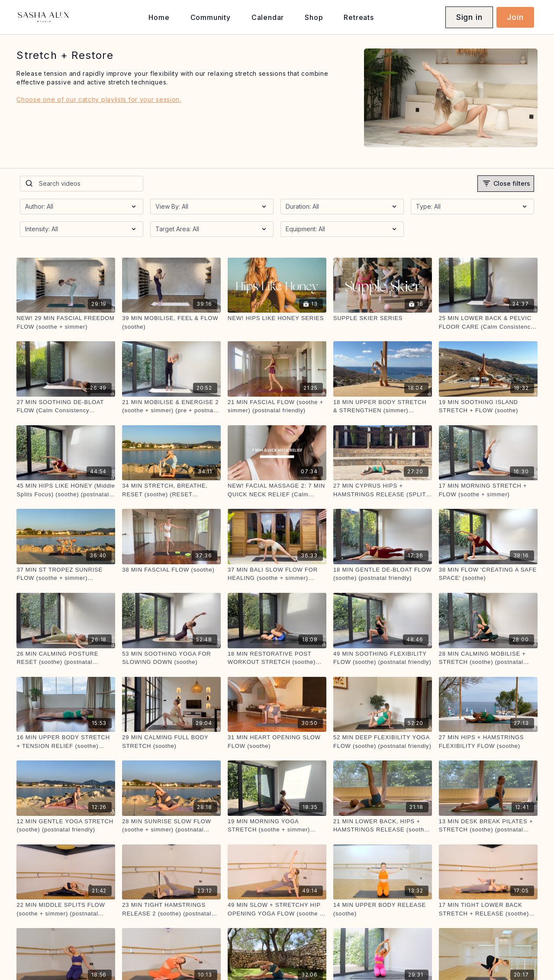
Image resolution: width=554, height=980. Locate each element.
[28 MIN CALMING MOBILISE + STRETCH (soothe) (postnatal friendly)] (488, 658)
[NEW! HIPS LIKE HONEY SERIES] (277, 318)
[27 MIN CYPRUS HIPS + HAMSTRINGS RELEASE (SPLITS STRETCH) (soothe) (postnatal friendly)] (383, 490)
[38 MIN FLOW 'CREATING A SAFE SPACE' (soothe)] (488, 574)
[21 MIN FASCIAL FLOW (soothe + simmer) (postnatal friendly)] (277, 406)
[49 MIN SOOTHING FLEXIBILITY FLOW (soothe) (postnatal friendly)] (383, 658)
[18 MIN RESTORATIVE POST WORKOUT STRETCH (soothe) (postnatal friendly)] (277, 658)
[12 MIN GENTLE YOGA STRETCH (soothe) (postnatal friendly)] (66, 826)
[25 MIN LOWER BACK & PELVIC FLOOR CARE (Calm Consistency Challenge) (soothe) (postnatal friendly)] (488, 322)
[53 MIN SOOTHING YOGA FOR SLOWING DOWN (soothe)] (171, 658)
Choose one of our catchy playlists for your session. (99, 99)
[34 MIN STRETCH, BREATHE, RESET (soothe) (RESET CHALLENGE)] (171, 490)
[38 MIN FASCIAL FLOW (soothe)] (171, 570)
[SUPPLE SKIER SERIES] (383, 318)
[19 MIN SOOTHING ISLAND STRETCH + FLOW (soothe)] (488, 406)
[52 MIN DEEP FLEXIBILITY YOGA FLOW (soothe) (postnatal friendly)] (383, 742)
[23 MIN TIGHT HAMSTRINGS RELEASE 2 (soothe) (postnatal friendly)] (171, 909)
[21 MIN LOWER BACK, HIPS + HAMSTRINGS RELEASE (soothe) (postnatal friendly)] (383, 826)
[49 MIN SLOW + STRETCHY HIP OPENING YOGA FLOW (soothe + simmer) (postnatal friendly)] (277, 909)
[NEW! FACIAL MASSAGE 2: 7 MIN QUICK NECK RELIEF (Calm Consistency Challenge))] (277, 490)
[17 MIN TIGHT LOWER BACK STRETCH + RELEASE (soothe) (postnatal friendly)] (488, 909)
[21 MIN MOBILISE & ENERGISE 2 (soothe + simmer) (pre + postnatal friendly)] (171, 406)
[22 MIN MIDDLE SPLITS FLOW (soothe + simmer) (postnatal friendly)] (66, 909)
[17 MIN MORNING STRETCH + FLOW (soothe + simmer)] (488, 490)
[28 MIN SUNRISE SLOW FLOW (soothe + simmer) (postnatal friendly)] (171, 826)
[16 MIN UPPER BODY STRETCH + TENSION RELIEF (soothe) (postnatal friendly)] (66, 742)
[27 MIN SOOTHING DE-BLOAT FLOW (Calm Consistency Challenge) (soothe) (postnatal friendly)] (66, 406)
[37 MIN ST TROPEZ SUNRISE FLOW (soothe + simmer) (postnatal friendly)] (66, 574)
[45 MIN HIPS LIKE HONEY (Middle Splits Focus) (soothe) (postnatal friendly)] (66, 490)
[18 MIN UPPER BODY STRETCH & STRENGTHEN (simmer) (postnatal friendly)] (383, 406)
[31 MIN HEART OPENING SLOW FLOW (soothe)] (277, 742)
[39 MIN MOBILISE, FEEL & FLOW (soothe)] (171, 322)
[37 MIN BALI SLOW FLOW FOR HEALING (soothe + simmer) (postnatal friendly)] (277, 574)
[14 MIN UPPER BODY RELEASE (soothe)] (383, 909)
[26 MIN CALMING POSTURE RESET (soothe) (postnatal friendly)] (66, 658)
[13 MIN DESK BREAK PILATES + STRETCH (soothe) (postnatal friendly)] (488, 826)
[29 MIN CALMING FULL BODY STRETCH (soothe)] (171, 742)
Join (515, 17)
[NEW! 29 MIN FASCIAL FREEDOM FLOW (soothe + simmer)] (66, 322)
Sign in (469, 17)
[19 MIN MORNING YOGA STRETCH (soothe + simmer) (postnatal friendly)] (277, 826)
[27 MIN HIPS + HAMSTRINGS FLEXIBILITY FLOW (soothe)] (488, 742)
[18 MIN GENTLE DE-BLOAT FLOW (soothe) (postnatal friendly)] (383, 574)
